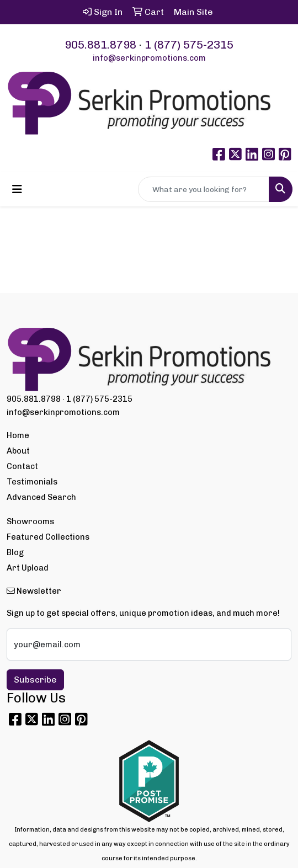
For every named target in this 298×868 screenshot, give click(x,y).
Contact (22, 466)
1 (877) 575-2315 (189, 45)
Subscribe (35, 680)
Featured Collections (48, 537)
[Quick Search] (204, 189)
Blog (15, 552)
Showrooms (30, 521)
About (18, 451)
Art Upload (28, 568)
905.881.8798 (100, 45)
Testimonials (32, 482)
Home (18, 435)
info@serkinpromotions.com (149, 58)
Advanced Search (41, 497)
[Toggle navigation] (17, 189)
